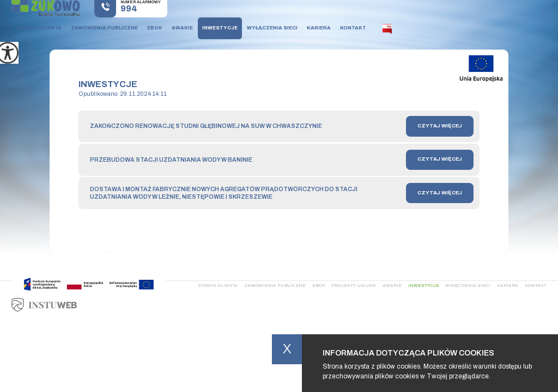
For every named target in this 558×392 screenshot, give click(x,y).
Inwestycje (220, 28)
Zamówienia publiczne (104, 28)
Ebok (155, 28)
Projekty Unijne (354, 286)
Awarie (182, 28)
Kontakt (353, 28)
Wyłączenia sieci (272, 28)
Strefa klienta (39, 28)
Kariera (319, 28)
